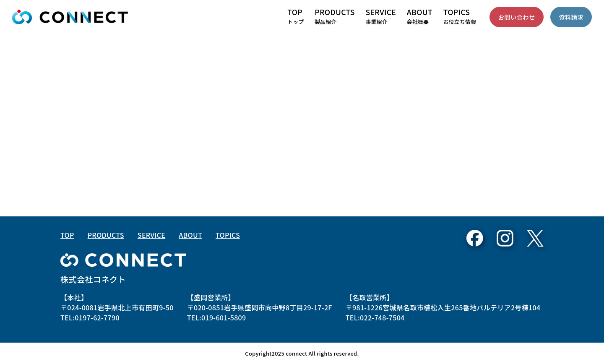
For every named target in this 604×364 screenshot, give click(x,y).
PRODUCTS (106, 235)
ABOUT (190, 235)
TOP (67, 235)
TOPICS (228, 235)
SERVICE (151, 235)
